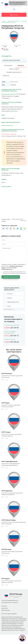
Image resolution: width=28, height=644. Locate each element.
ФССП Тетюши (6, 432)
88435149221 (14, 111)
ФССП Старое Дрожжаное (9, 461)
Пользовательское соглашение (10, 602)
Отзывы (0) (6, 76)
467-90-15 (12, 336)
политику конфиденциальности (9, 268)
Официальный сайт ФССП (9, 94)
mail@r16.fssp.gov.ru (7, 125)
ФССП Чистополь (7, 374)
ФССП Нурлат (6, 579)
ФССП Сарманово (7, 491)
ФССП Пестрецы (6, 549)
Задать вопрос (14, 15)
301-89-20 (12, 342)
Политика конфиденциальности (10, 600)
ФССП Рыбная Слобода (9, 520)
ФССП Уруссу (5, 403)
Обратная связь (6, 610)
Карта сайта (5, 608)
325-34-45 (12, 328)
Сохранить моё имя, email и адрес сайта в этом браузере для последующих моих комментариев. (15, 272)
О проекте (4, 606)
